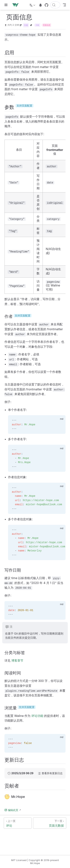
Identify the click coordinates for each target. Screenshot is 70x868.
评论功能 (37, 716)
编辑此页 (11, 810)
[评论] (18, 823)
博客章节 (17, 660)
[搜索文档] (55, 5)
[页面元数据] (50, 823)
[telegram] (41, 5)
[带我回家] (17, 5)
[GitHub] (46, 5)
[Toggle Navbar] (64, 5)
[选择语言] (33, 5)
